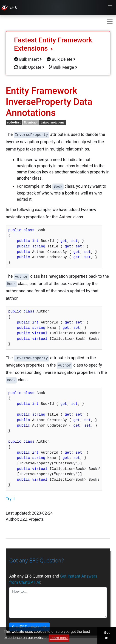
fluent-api (31, 122)
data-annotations (52, 122)
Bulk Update (29, 67)
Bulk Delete (61, 59)
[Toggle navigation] (110, 8)
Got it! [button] (107, 635)
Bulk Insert (28, 59)
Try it (10, 499)
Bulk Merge (63, 67)
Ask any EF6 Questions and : (53, 579)
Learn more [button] (59, 638)
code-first (14, 122)
